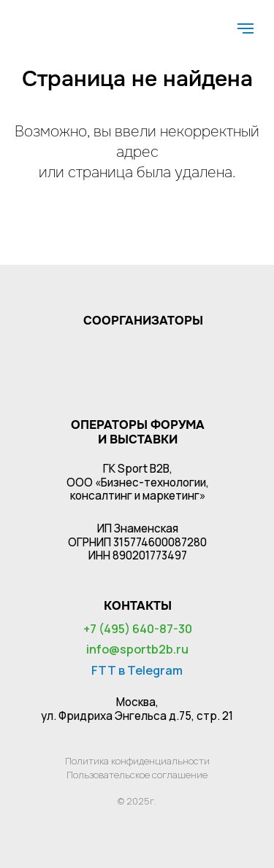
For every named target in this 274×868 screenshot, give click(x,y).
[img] (63, 20)
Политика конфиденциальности (137, 761)
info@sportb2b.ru (137, 649)
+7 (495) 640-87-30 (138, 629)
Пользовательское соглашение (137, 775)
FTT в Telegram (137, 670)
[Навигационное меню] (246, 28)
